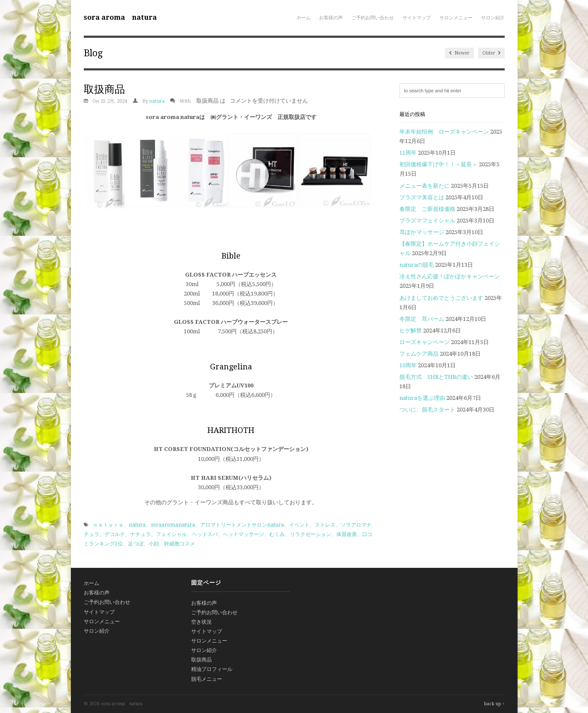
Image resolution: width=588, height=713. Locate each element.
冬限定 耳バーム (422, 319)
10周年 (408, 365)
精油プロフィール (212, 669)
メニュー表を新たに (425, 186)
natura (157, 101)
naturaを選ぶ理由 (422, 398)
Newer (459, 53)
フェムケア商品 (419, 354)
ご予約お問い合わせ (373, 18)
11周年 (408, 153)
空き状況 (201, 622)
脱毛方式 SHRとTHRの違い (436, 377)
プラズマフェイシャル (427, 221)
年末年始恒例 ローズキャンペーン (444, 132)
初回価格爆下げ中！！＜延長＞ (439, 164)
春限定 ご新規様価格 (427, 209)
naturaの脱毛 (417, 265)
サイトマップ (417, 18)
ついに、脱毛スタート (427, 410)
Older (491, 53)
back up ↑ (494, 704)
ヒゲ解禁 (411, 331)
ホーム (303, 18)
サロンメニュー (456, 18)
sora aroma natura (120, 17)
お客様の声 (331, 18)
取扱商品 (201, 660)
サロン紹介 (493, 18)
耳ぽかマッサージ (422, 232)
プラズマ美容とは (422, 197)
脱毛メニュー (207, 679)
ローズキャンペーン (425, 342)
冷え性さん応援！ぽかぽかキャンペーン (450, 276)
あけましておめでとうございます (441, 298)
